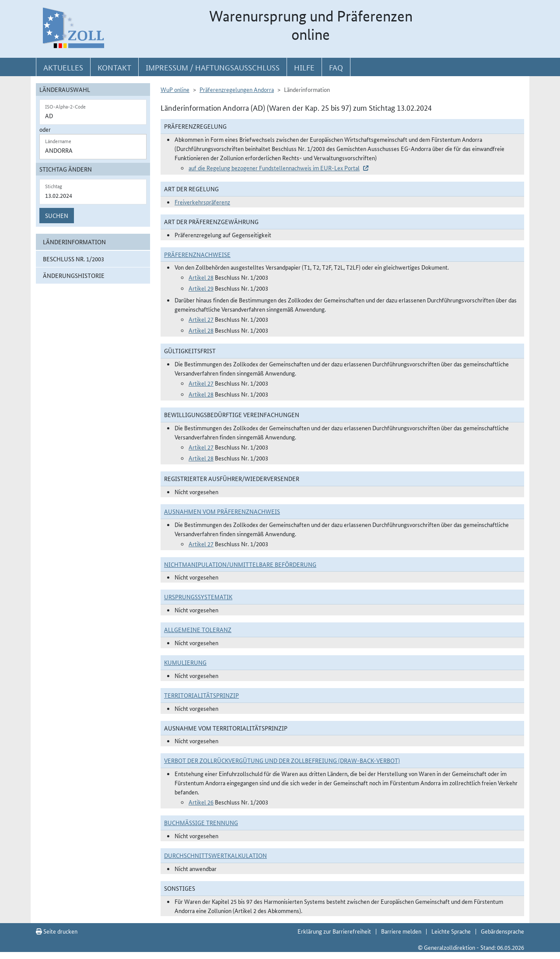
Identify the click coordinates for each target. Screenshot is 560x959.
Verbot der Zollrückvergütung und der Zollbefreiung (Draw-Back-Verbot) (282, 760)
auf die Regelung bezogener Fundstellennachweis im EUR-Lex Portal (274, 168)
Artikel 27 (201, 319)
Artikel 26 (201, 802)
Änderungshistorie (74, 275)
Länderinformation (74, 242)
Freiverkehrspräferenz (202, 202)
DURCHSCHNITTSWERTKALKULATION (215, 855)
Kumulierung (185, 662)
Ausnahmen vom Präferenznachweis (222, 511)
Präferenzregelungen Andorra (237, 89)
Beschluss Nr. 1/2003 (73, 259)
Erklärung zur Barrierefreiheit (334, 931)
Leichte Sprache (451, 931)
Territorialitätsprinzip (201, 695)
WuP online (175, 89)
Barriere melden (401, 931)
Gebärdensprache (502, 931)
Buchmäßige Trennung (201, 822)
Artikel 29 (201, 288)
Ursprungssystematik (198, 597)
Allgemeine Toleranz (198, 629)
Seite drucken (57, 931)
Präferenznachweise (197, 254)
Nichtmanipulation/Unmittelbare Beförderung (240, 564)
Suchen (57, 215)
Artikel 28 (201, 277)
